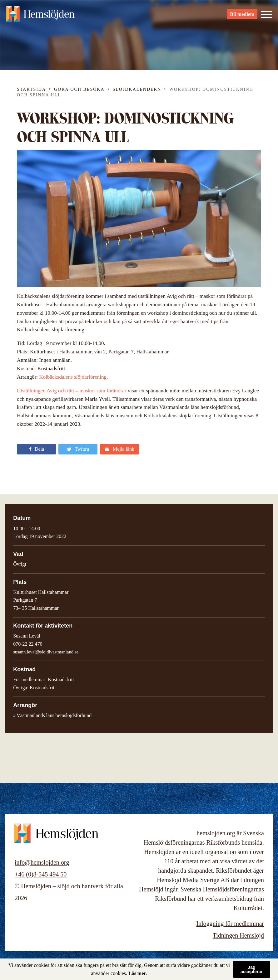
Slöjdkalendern (137, 89)
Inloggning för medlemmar (230, 924)
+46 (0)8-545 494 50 (41, 874)
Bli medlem (242, 16)
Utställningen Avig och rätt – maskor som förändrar (72, 391)
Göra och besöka (79, 89)
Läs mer (137, 973)
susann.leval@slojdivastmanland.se (46, 652)
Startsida (31, 89)
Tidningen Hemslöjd (238, 935)
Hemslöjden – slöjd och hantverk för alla (41, 16)
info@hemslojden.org (42, 862)
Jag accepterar (252, 969)
